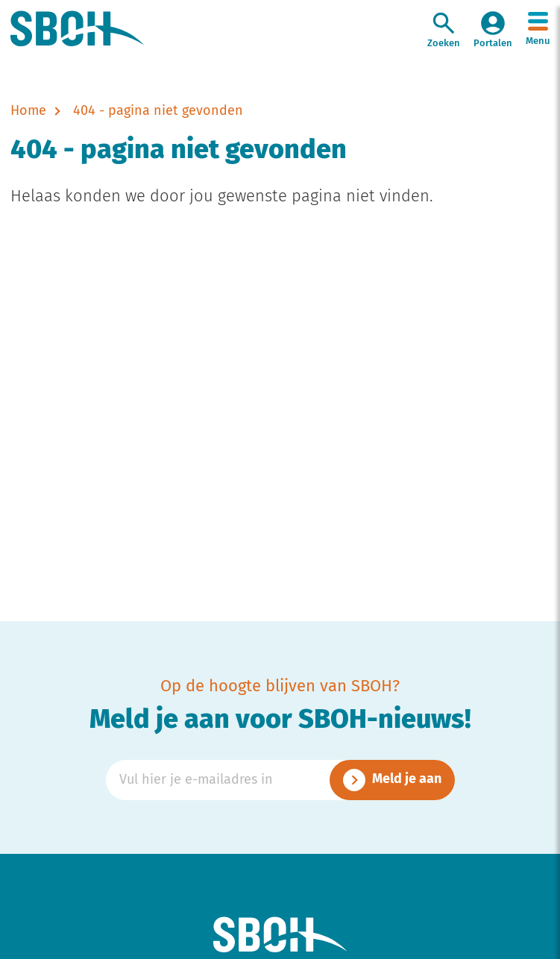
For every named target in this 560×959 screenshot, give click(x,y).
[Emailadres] (280, 780)
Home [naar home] (28, 111)
